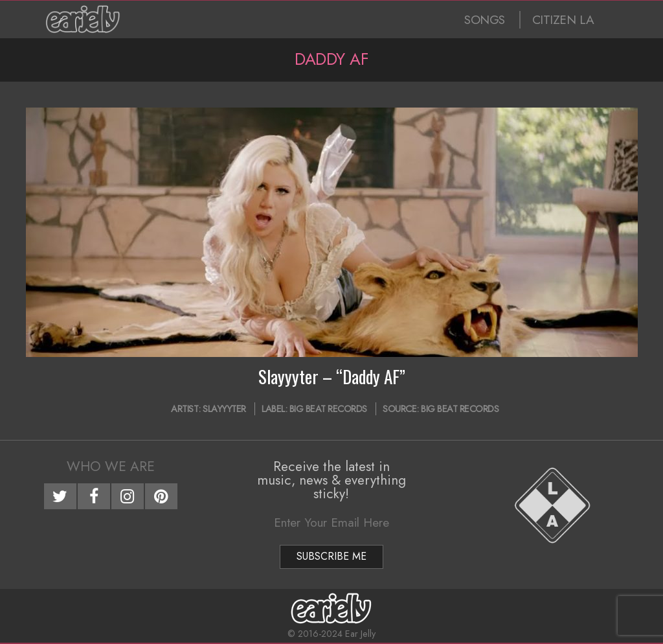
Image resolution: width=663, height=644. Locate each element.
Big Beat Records (328, 409)
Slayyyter (224, 409)
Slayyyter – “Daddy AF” (332, 376)
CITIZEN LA (563, 20)
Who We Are (111, 466)
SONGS (485, 20)
